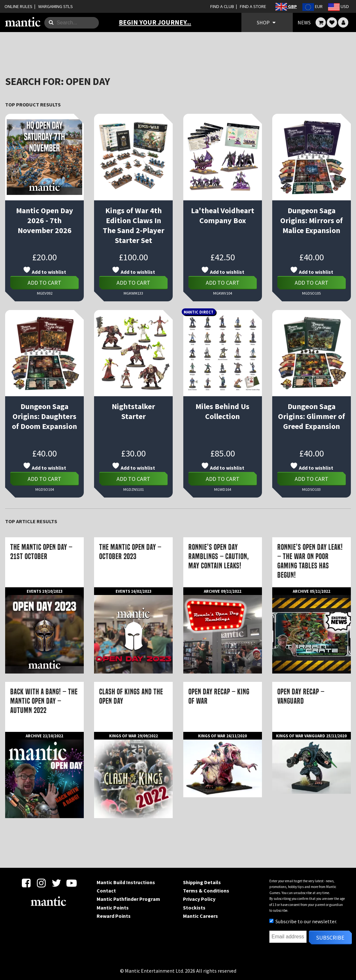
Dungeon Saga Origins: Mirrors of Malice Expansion (312, 220)
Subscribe (330, 938)
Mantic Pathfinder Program (128, 899)
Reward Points (114, 916)
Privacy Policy (199, 899)
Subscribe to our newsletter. (303, 921)
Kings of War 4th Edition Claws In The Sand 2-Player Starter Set (134, 225)
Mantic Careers (200, 916)
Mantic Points (113, 908)
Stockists (194, 908)
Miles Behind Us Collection (222, 411)
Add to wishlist (44, 270)
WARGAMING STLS (56, 6)
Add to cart (44, 283)
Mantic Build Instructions (126, 882)
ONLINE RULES (18, 6)
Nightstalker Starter (133, 411)
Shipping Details (202, 882)
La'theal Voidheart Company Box (223, 215)
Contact (106, 891)
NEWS (304, 22)
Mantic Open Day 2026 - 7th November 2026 (45, 220)
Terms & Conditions (206, 891)
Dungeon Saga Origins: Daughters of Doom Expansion (44, 416)
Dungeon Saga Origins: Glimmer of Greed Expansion (312, 416)
